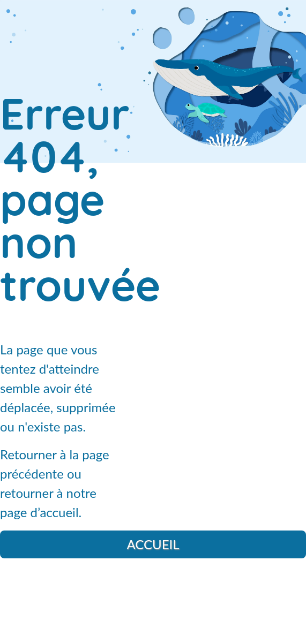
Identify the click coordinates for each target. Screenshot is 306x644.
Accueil (153, 544)
